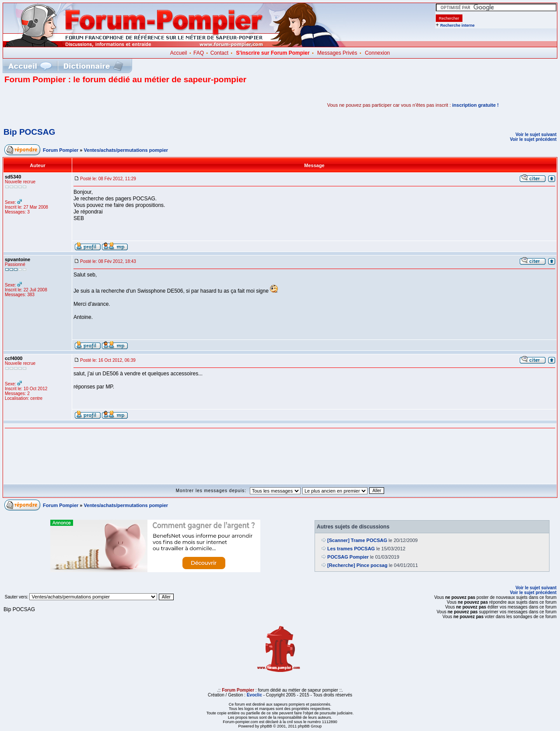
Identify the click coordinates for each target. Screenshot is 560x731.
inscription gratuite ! (476, 105)
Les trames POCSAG (351, 549)
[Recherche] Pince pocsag (357, 565)
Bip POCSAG (29, 132)
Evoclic (254, 695)
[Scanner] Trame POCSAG (357, 540)
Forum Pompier (61, 150)
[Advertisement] (107, 105)
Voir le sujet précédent (533, 139)
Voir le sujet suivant (536, 135)
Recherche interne (457, 25)
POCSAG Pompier (348, 557)
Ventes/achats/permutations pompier (126, 150)
